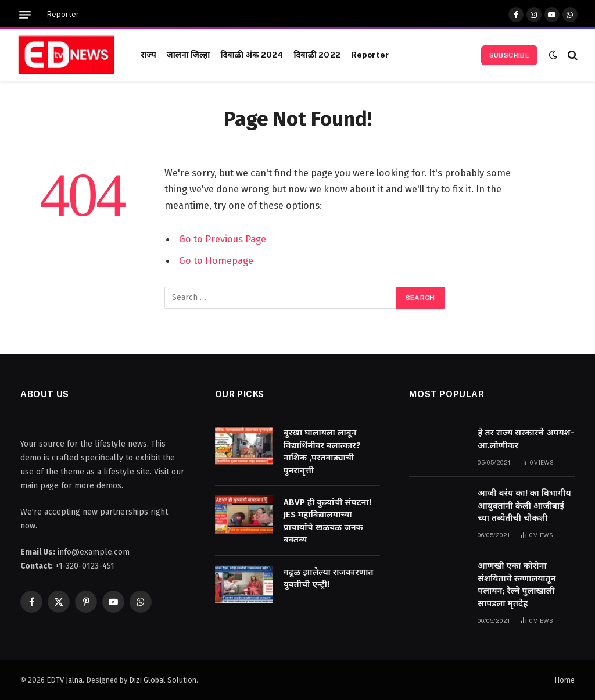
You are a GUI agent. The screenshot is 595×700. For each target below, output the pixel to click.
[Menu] (25, 15)
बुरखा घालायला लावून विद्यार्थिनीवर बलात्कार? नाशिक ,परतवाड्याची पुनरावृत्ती (322, 451)
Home (564, 680)
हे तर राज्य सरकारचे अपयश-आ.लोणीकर (526, 439)
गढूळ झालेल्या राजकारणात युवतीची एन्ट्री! (329, 578)
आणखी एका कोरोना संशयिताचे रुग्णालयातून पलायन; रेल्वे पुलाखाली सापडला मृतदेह (517, 584)
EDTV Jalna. (65, 680)
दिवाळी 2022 (317, 55)
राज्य (148, 55)
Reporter (63, 15)
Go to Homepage (216, 260)
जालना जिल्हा (189, 55)
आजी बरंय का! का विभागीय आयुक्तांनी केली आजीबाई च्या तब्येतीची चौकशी (524, 506)
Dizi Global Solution (163, 680)
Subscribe (509, 55)
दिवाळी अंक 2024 (252, 55)
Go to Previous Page (223, 239)
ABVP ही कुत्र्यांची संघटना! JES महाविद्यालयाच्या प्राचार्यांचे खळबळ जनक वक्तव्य (327, 521)
